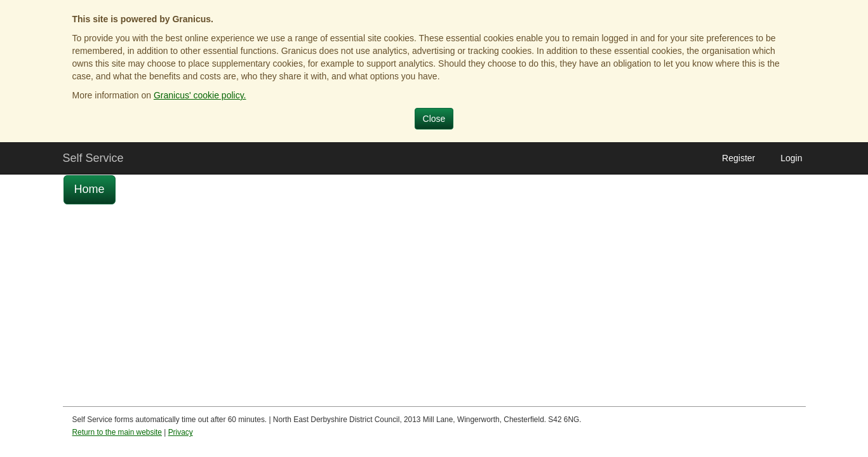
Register (738, 158)
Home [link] (90, 189)
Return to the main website (117, 432)
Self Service (93, 158)
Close (434, 119)
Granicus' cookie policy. (200, 95)
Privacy (181, 432)
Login (791, 158)
